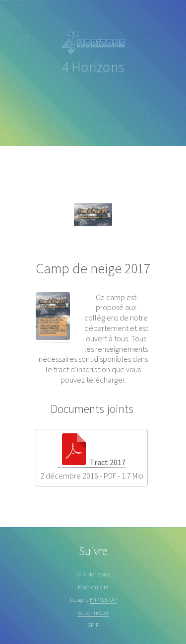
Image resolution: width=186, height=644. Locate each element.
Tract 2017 (92, 462)
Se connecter (93, 612)
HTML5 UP (103, 599)
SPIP (93, 625)
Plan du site (93, 587)
